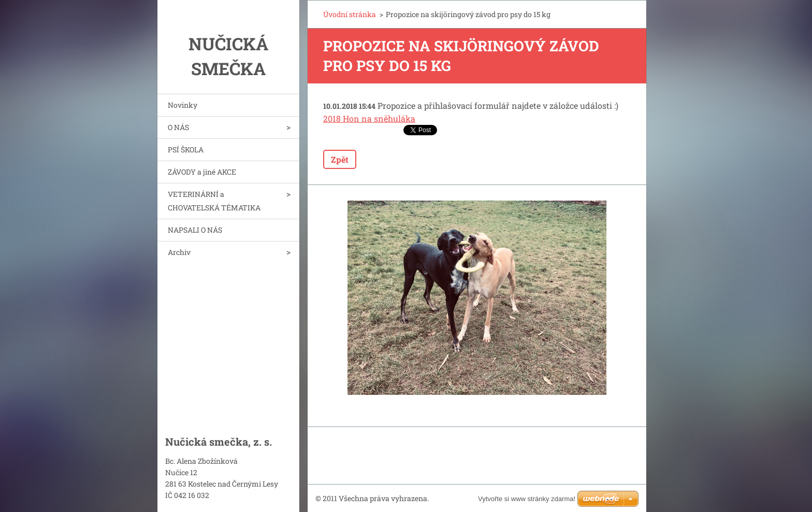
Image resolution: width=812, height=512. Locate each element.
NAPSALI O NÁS (195, 230)
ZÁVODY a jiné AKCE (202, 172)
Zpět (340, 159)
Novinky (183, 105)
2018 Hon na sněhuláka (369, 118)
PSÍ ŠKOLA (186, 150)
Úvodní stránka (350, 14)
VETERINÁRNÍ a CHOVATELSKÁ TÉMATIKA (214, 201)
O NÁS (178, 127)
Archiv (179, 252)
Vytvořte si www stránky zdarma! (527, 499)
